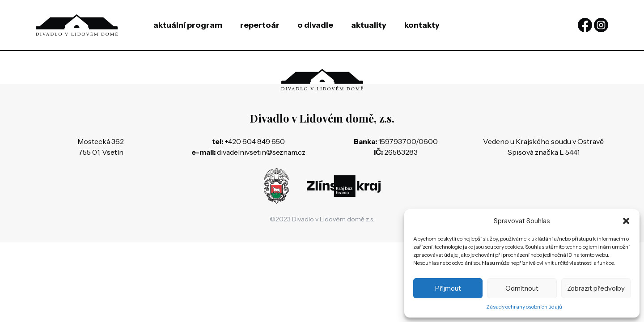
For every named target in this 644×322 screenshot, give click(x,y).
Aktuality (369, 25)
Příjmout (448, 288)
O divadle (315, 25)
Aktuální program (188, 25)
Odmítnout (522, 288)
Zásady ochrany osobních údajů (524, 307)
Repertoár (260, 25)
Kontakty (422, 25)
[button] (626, 221)
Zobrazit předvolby (596, 288)
